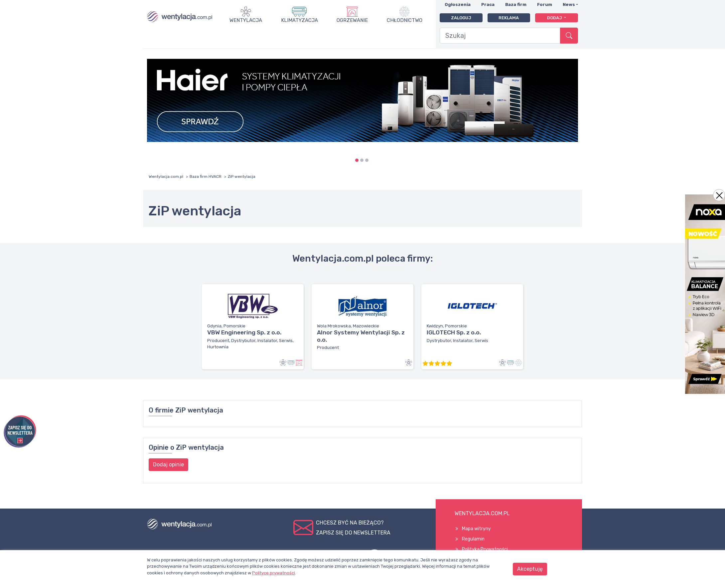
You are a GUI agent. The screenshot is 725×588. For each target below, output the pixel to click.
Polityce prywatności (274, 573)
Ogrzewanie (352, 20)
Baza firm (516, 4)
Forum (545, 4)
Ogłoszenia (458, 4)
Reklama (509, 18)
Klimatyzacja (299, 20)
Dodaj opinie (168, 465)
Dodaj (555, 18)
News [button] (569, 4)
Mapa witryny (476, 529)
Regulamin (473, 539)
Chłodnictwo (405, 20)
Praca (488, 4)
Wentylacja (246, 20)
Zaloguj (461, 18)
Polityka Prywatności (485, 549)
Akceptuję (530, 569)
